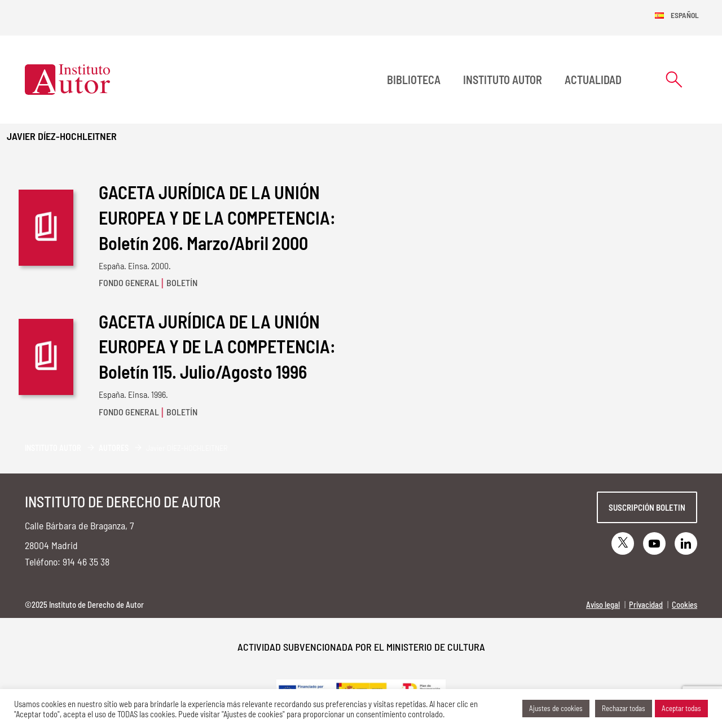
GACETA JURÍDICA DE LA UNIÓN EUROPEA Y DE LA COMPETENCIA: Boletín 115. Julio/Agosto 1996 (217, 347)
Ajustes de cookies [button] (556, 708)
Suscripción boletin (647, 507)
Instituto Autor (503, 80)
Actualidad (593, 80)
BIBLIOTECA (414, 80)
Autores (114, 448)
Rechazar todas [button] (624, 708)
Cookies (684, 605)
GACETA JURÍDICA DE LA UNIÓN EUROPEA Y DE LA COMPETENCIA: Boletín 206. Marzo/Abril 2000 (217, 217)
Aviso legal (603, 605)
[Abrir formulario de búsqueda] (674, 79)
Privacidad (646, 605)
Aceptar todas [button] (681, 708)
